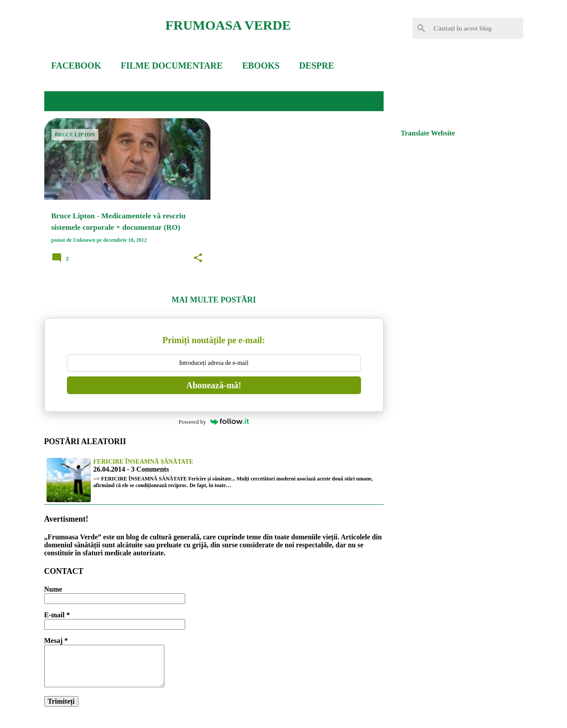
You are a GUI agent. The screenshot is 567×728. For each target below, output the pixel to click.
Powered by (214, 422)
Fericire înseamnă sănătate (144, 462)
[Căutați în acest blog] (477, 28)
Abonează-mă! (214, 385)
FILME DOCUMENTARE (171, 66)
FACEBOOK (76, 66)
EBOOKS (261, 66)
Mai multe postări (214, 300)
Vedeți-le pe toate (334, 101)
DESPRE (317, 66)
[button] (198, 258)
